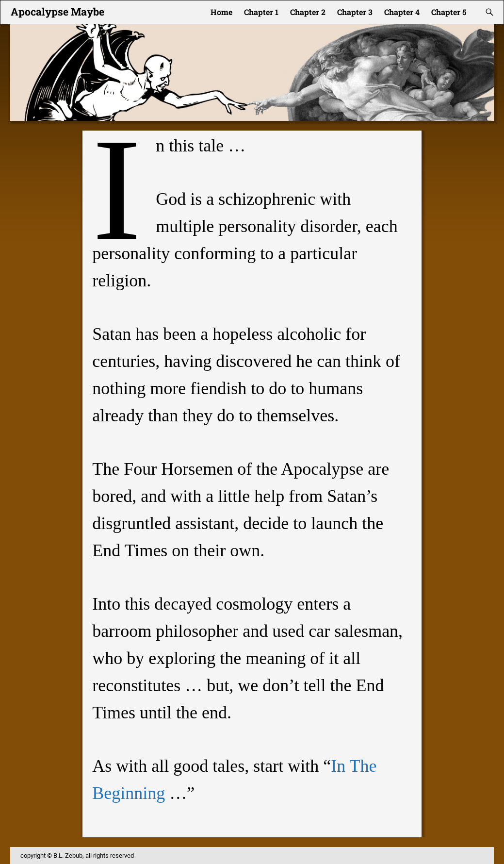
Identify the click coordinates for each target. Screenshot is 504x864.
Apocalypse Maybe (57, 12)
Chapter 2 (308, 12)
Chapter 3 (355, 12)
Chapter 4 (402, 12)
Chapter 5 (449, 12)
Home (221, 12)
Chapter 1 (261, 12)
